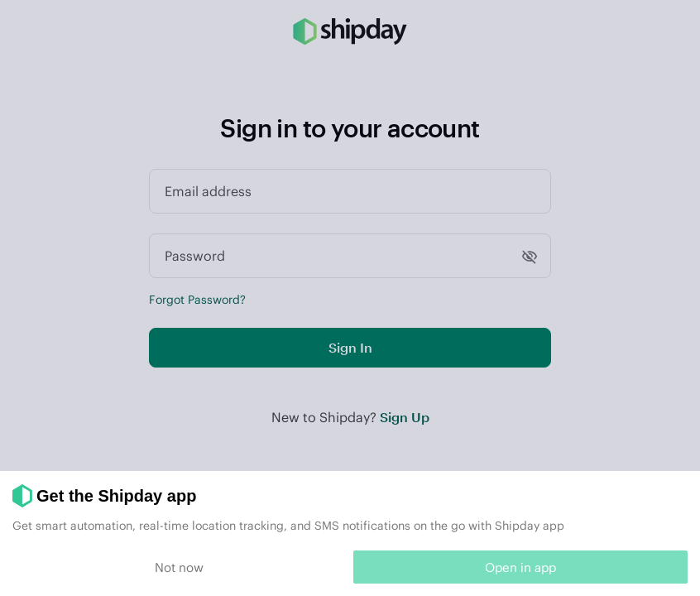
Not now (179, 567)
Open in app (520, 567)
